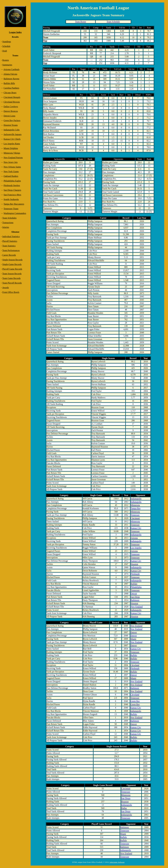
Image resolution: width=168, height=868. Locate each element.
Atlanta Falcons (10, 74)
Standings (7, 42)
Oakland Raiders (11, 176)
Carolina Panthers (11, 88)
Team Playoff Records (12, 283)
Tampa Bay (136, 508)
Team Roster (81, 22)
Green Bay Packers (12, 120)
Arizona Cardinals (12, 69)
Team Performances (11, 250)
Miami (133, 639)
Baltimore (135, 600)
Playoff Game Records (12, 269)
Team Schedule (113, 22)
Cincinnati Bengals (12, 97)
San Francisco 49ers (12, 195)
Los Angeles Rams (12, 144)
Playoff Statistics (10, 241)
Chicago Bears (10, 93)
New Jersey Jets (11, 162)
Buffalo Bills (9, 83)
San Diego (135, 597)
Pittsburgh (135, 574)
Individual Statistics (11, 236)
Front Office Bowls (11, 292)
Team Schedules (9, 218)
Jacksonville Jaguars (13, 134)
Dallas (124, 808)
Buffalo (134, 584)
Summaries (7, 65)
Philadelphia (136, 587)
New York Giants (11, 172)
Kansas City (136, 528)
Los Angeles (136, 548)
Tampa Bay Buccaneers (14, 204)
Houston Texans (11, 125)
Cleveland (135, 665)
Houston (134, 564)
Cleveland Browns (12, 102)
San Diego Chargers (12, 190)
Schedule (6, 46)
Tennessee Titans (11, 209)
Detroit (134, 594)
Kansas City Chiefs (12, 139)
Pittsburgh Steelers (12, 185)
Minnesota (135, 505)
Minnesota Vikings (12, 153)
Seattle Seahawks (11, 199)
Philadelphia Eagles (12, 181)
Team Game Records (11, 278)
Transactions (8, 223)
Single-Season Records (12, 260)
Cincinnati (135, 518)
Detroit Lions (10, 116)
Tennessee (135, 515)
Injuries (6, 227)
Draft (5, 51)
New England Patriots (13, 158)
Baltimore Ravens (12, 79)
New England (137, 607)
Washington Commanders (15, 213)
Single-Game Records (12, 264)
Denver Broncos (11, 111)
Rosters (6, 60)
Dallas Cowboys (11, 107)
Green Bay (135, 701)
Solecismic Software (117, 862)
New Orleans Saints (12, 167)
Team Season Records (12, 274)
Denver (134, 632)
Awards (5, 288)
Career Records (9, 255)
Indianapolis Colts (12, 130)
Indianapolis (136, 499)
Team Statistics (9, 246)
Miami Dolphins (11, 148)
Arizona (134, 538)
